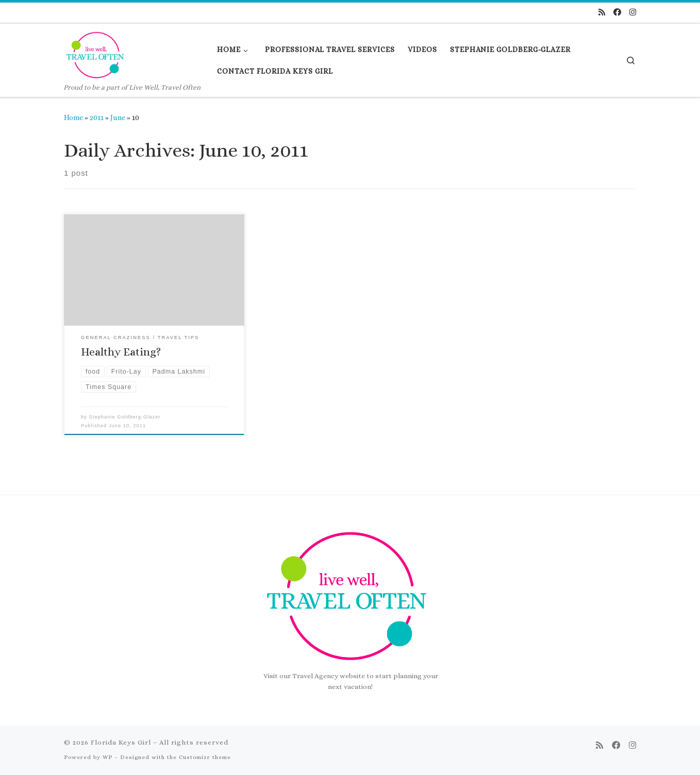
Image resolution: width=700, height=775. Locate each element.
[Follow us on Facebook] (617, 13)
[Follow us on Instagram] (633, 13)
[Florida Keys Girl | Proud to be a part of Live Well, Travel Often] (96, 53)
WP (107, 757)
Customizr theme (205, 757)
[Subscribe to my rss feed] (602, 13)
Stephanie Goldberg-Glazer (125, 417)
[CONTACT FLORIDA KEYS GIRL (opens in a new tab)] (275, 71)
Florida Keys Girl (121, 742)
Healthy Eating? (121, 352)
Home (73, 117)
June (118, 117)
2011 (97, 117)
